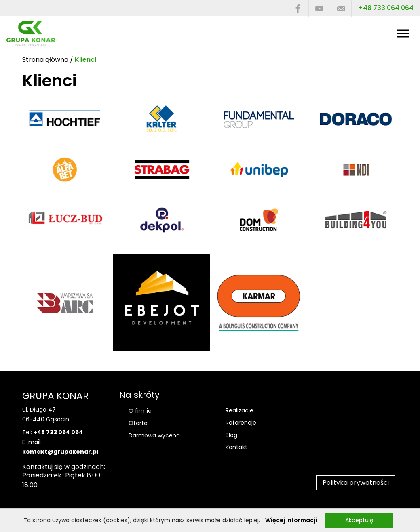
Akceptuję (359, 520)
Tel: (53, 432)
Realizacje (240, 410)
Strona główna (45, 60)
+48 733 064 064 (386, 8)
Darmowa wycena (154, 435)
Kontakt (236, 447)
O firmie (140, 411)
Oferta (138, 423)
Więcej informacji (291, 520)
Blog (231, 435)
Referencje (241, 423)
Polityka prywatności (356, 483)
